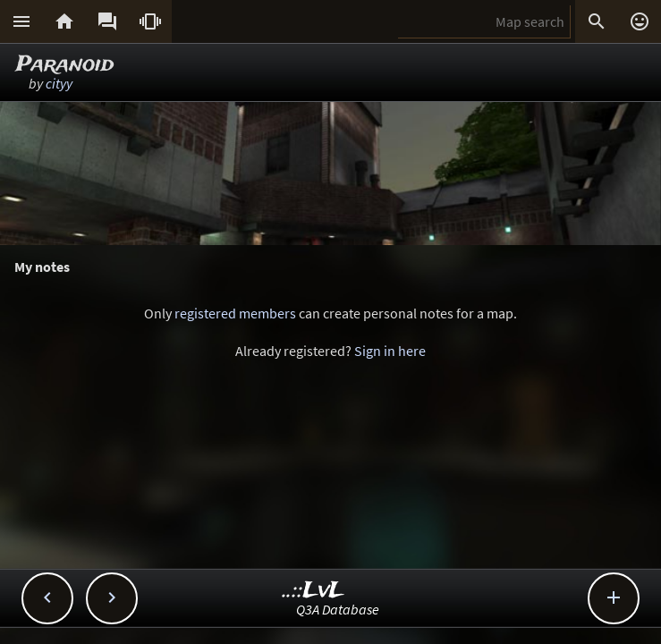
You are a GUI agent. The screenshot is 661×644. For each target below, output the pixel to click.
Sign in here (390, 351)
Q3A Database (338, 609)
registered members (235, 313)
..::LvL (314, 591)
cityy (59, 83)
